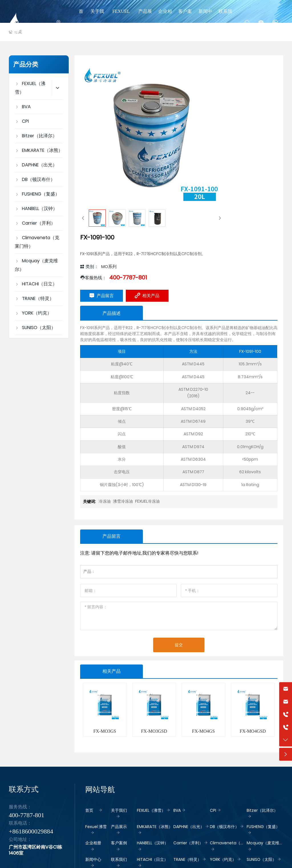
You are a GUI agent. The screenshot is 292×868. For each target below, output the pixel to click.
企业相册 (93, 843)
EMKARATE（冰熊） (155, 827)
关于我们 (119, 810)
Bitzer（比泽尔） (262, 810)
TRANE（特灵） (187, 859)
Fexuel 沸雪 (96, 827)
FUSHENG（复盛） (263, 827)
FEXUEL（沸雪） (151, 810)
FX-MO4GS (203, 731)
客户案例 (119, 843)
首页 (89, 810)
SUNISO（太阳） (261, 859)
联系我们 (119, 859)
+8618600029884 (31, 831)
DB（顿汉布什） (224, 827)
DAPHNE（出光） (189, 827)
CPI (213, 810)
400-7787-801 (128, 277)
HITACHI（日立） (152, 859)
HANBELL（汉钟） (153, 843)
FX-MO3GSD (154, 731)
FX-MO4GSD (253, 731)
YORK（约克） (223, 859)
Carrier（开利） (188, 843)
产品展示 (119, 827)
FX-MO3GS (105, 731)
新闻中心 (93, 859)
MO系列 (109, 266)
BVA (177, 810)
